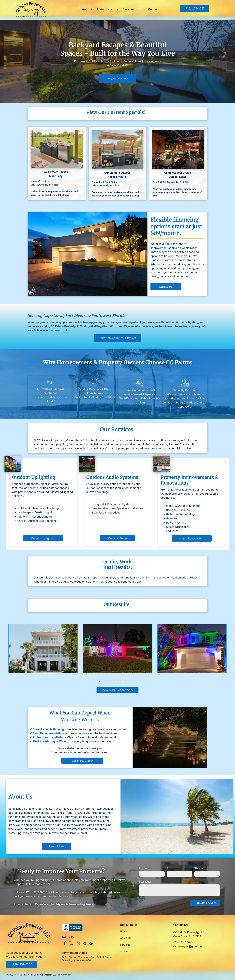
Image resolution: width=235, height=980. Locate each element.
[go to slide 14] (131, 681)
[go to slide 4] (107, 681)
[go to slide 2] (102, 681)
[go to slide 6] (112, 681)
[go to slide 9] (119, 681)
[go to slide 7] (114, 681)
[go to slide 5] (109, 681)
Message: (145, 882)
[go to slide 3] (104, 681)
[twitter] (71, 944)
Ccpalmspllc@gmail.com (189, 946)
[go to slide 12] (126, 681)
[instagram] (78, 944)
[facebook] (65, 944)
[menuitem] (83, 9)
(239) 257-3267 (183, 942)
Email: (171, 868)
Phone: (199, 868)
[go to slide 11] (123, 681)
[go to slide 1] (100, 681)
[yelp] (84, 944)
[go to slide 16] (135, 681)
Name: (143, 868)
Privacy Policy (64, 975)
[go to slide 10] (121, 681)
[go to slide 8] (116, 681)
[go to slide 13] (128, 681)
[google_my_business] (91, 944)
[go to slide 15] (133, 681)
